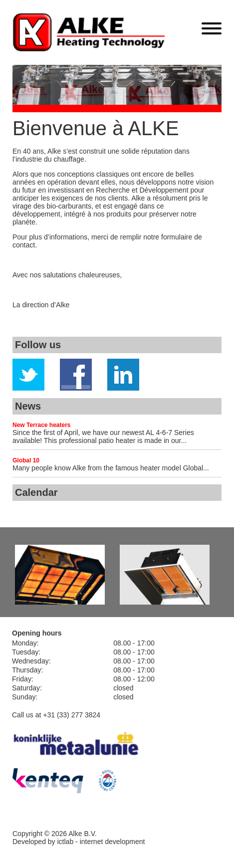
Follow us (38, 345)
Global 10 (26, 460)
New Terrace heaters (42, 425)
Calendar (36, 492)
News (28, 406)
